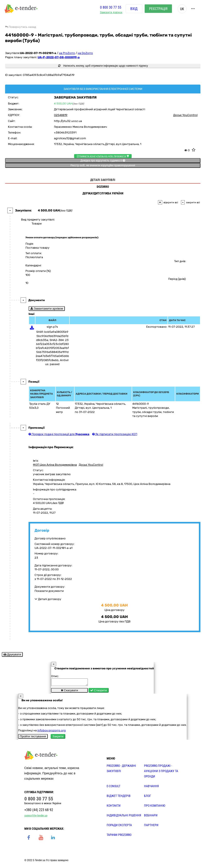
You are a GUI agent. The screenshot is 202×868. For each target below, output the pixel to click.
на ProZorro (67, 53)
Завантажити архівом (47, 309)
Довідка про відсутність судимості (103, 161)
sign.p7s (52, 327)
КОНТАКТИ (114, 807)
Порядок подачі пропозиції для (59, 434)
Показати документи (49, 591)
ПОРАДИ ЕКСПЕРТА (119, 826)
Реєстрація (158, 9)
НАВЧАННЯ (151, 787)
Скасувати (69, 692)
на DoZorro (85, 53)
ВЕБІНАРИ (151, 817)
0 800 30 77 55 (111, 7)
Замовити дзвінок (111, 12)
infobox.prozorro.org (52, 732)
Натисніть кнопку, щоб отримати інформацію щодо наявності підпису (103, 66)
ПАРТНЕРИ (151, 826)
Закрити (58, 738)
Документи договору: (50, 587)
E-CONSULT (114, 787)
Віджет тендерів (119, 797)
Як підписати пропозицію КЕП (115, 434)
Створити (99, 692)
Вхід (134, 9)
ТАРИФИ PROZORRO (119, 836)
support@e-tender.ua (36, 817)
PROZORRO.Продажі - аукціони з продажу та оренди (161, 772)
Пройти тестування (33, 738)
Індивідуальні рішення (124, 817)
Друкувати (12, 654)
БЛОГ (148, 797)
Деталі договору (48, 599)
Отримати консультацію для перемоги (103, 156)
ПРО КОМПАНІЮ (155, 807)
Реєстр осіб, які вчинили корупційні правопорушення (103, 165)
